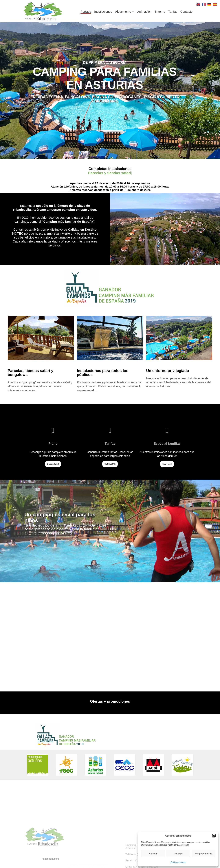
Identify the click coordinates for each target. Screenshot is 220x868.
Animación (144, 12)
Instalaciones (103, 12)
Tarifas (173, 12)
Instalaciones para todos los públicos (103, 373)
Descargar (53, 464)
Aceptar (153, 854)
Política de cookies (178, 862)
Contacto (186, 12)
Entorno (160, 12)
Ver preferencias (204, 854)
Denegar (178, 854)
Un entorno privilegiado (168, 371)
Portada (86, 12)
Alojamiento (123, 12)
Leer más (167, 464)
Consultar (110, 464)
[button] (214, 836)
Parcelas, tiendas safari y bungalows (30, 373)
